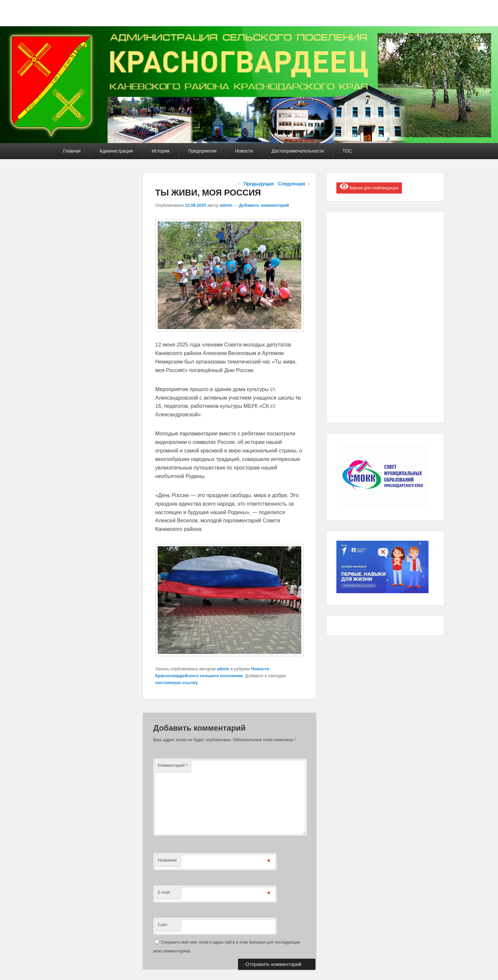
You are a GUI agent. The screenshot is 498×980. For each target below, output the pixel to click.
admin (226, 205)
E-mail (164, 892)
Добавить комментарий (264, 205)
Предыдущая (256, 184)
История (161, 151)
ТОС (347, 151)
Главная (72, 151)
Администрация (116, 151)
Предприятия (202, 151)
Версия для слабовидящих (369, 186)
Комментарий (173, 765)
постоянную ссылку (177, 683)
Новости (244, 151)
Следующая (294, 184)
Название (168, 860)
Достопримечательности (298, 151)
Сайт (163, 925)
